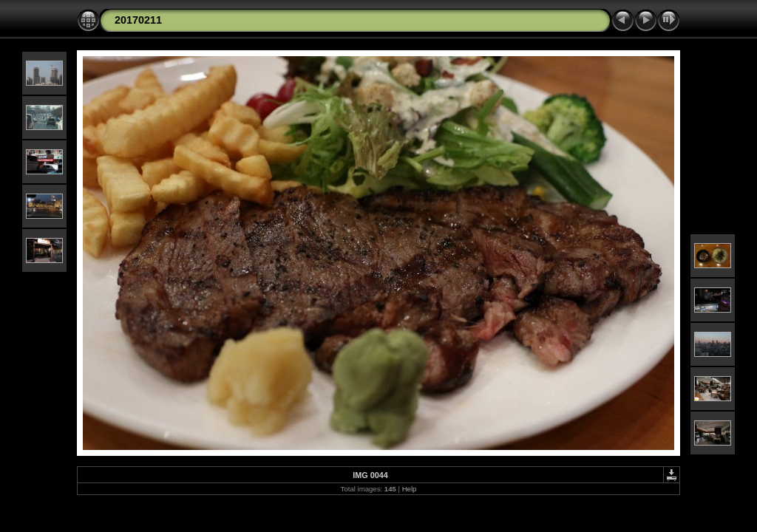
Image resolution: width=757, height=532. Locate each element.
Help (410, 489)
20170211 (138, 20)
